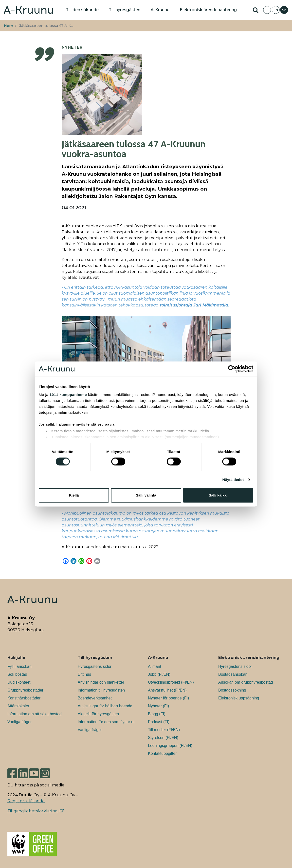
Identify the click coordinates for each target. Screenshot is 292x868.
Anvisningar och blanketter (101, 682)
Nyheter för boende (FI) (168, 698)
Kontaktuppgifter (162, 753)
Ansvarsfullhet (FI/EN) (167, 690)
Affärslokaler (18, 706)
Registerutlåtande (26, 801)
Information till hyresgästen (101, 690)
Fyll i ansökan (19, 666)
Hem (9, 26)
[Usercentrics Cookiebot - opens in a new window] (232, 369)
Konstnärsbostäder (24, 698)
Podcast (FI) (159, 722)
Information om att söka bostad (35, 714)
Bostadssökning (232, 690)
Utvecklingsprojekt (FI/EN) (171, 682)
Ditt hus (84, 674)
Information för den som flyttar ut (106, 722)
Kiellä (74, 495)
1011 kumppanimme (68, 395)
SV (284, 10)
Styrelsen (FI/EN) (163, 738)
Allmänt (155, 666)
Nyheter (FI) (158, 706)
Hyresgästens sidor (95, 666)
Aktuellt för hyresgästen (98, 714)
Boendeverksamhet (95, 698)
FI (267, 10)
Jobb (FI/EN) (159, 674)
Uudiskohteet (19, 682)
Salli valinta (146, 495)
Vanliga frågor (19, 722)
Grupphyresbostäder (25, 690)
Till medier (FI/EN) (164, 730)
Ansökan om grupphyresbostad (246, 682)
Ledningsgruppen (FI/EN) (170, 746)
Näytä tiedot (233, 480)
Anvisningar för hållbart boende (105, 706)
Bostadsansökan (233, 674)
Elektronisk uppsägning (239, 698)
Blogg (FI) (157, 714)
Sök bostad (17, 674)
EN (276, 10)
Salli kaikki (218, 495)
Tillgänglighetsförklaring (33, 811)
